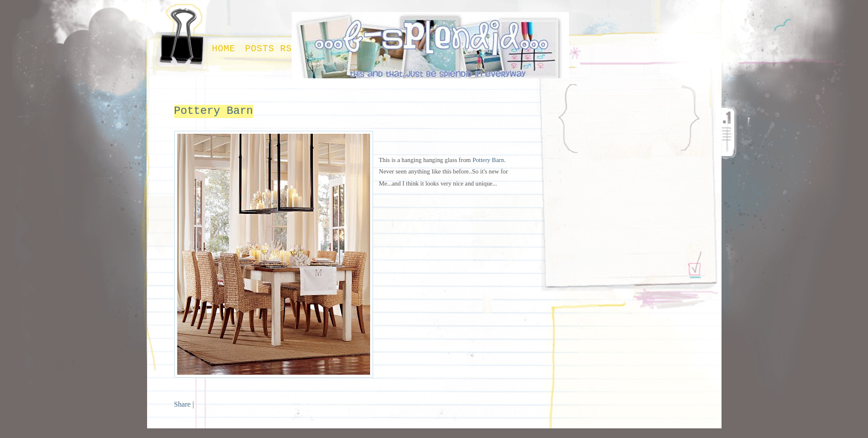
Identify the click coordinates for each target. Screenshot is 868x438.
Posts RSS (271, 49)
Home (224, 49)
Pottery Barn (214, 111)
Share (183, 404)
